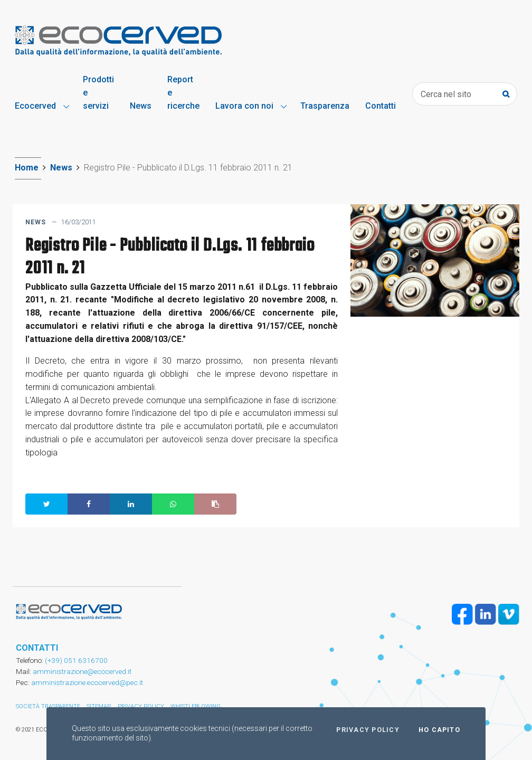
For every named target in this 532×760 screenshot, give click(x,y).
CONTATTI (37, 648)
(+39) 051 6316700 (75, 660)
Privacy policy (368, 730)
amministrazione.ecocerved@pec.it (87, 682)
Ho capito (439, 730)
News (61, 168)
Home (27, 168)
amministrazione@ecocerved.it (82, 671)
